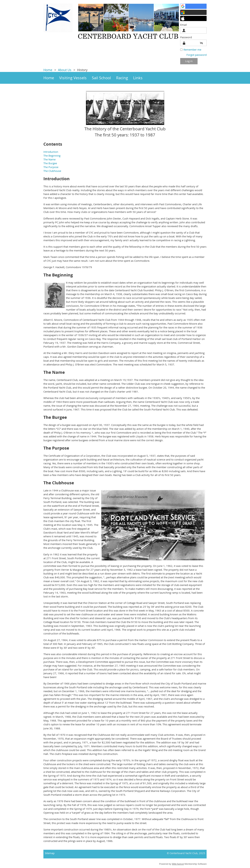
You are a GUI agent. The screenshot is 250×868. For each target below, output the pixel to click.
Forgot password (197, 55)
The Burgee (50, 163)
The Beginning (52, 156)
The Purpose (51, 167)
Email (184, 25)
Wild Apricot (178, 864)
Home (48, 70)
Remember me (192, 50)
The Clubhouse (52, 171)
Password (187, 37)
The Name (49, 159)
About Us (65, 70)
